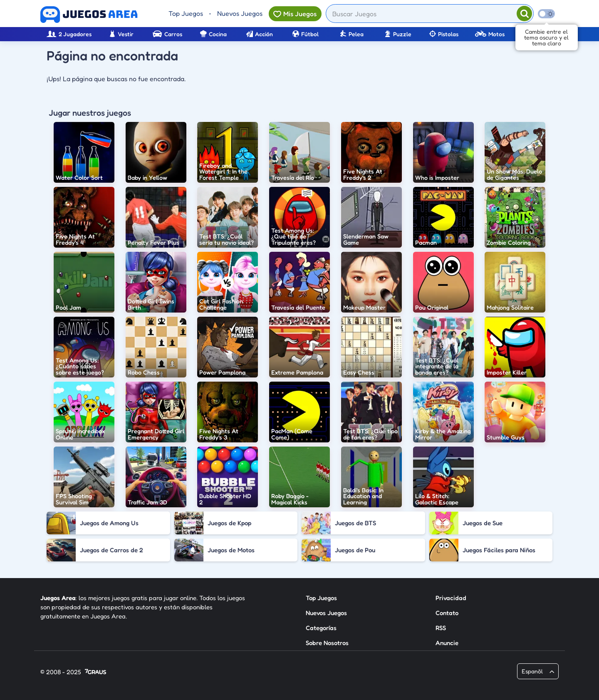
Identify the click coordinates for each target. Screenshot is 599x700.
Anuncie (447, 643)
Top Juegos (186, 13)
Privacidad (451, 598)
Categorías (321, 628)
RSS (441, 628)
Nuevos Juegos (240, 13)
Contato (447, 613)
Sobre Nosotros (327, 643)
